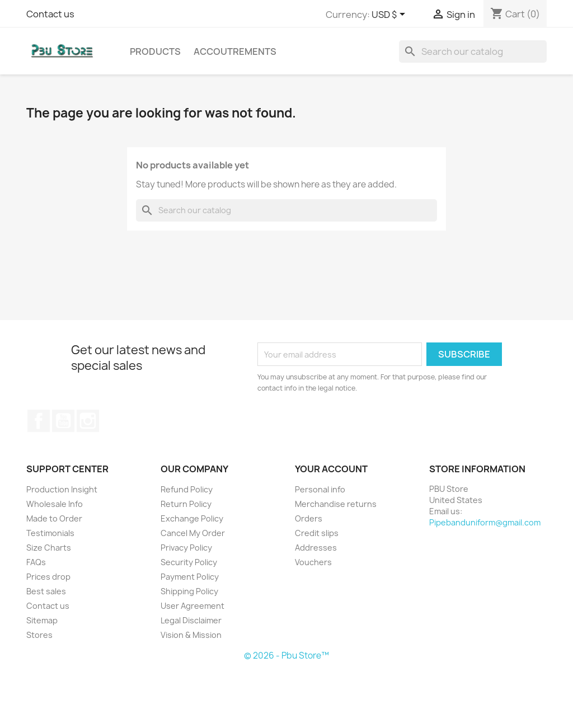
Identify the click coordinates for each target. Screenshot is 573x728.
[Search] (473, 51)
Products (155, 51)
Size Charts (49, 548)
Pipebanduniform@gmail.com (485, 522)
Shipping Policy (189, 591)
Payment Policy (190, 577)
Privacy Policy (186, 548)
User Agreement (192, 606)
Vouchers (313, 562)
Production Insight (62, 489)
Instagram (88, 421)
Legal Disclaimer (191, 620)
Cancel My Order (193, 533)
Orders (309, 518)
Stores (39, 635)
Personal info (320, 489)
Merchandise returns (336, 504)
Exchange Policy (192, 518)
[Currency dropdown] (390, 15)
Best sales (46, 591)
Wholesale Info (55, 504)
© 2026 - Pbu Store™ (286, 656)
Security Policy (189, 562)
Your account (331, 469)
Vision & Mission (191, 635)
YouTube (63, 421)
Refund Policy (187, 489)
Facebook (39, 421)
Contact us (50, 14)
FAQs (36, 562)
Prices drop (48, 577)
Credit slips (317, 533)
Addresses (316, 548)
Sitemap (42, 620)
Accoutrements (235, 51)
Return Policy (186, 504)
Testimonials (50, 533)
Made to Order (54, 518)
